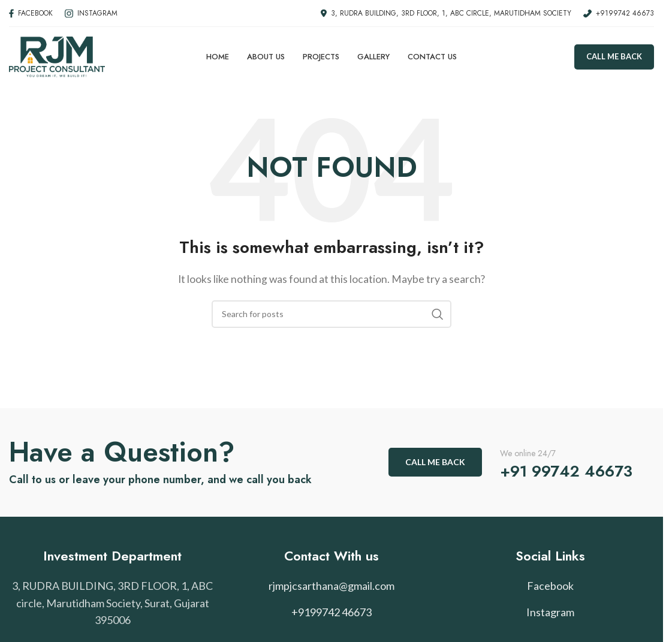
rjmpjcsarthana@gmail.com (332, 586)
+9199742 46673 (332, 612)
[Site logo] (57, 55)
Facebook (550, 586)
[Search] (332, 314)
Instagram (550, 612)
